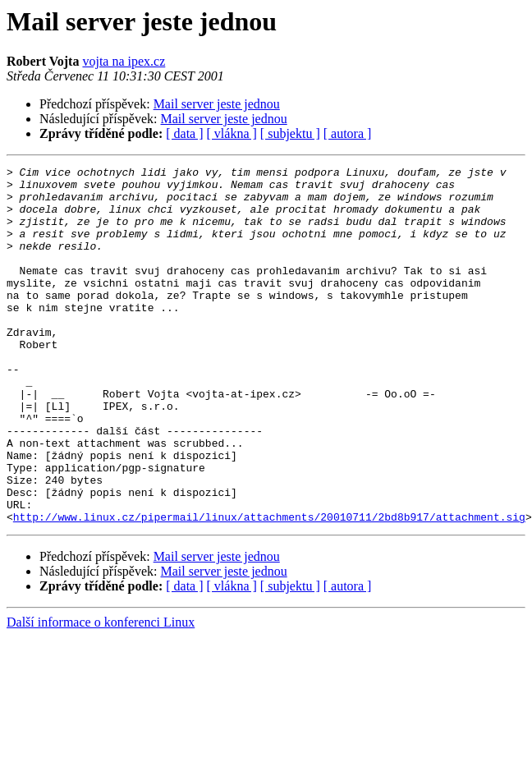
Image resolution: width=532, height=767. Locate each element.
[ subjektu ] (290, 133)
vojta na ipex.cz (124, 61)
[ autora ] (348, 133)
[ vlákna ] (232, 133)
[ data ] (184, 133)
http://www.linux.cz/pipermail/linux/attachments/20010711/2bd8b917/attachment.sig (269, 588)
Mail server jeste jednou (217, 104)
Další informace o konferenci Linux (101, 694)
